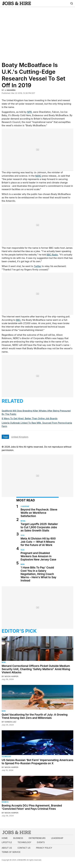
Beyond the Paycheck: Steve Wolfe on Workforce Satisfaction (39, 513)
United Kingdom (20, 437)
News (23, 564)
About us (7, 848)
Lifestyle (7, 842)
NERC (38, 176)
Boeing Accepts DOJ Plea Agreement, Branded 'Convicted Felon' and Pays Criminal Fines (32, 807)
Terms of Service (11, 852)
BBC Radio (52, 255)
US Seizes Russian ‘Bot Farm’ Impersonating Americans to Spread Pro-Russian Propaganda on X (37, 762)
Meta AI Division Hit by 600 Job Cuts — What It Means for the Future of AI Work (38, 542)
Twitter (37, 266)
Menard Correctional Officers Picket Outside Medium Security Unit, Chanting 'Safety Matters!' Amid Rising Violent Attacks (36, 669)
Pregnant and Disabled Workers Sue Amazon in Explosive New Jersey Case (38, 556)
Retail (23, 521)
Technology (6, 756)
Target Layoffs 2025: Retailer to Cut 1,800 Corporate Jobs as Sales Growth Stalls (39, 527)
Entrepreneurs (37, 838)
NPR (30, 112)
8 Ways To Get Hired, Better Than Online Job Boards (30, 418)
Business (5, 802)
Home (5, 838)
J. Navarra (10, 90)
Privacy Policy (44, 848)
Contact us (24, 848)
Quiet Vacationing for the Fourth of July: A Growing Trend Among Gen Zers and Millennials (35, 716)
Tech (22, 535)
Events (41, 842)
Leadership (25, 506)
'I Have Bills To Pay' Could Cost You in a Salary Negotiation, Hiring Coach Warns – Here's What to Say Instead (38, 574)
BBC (18, 320)
